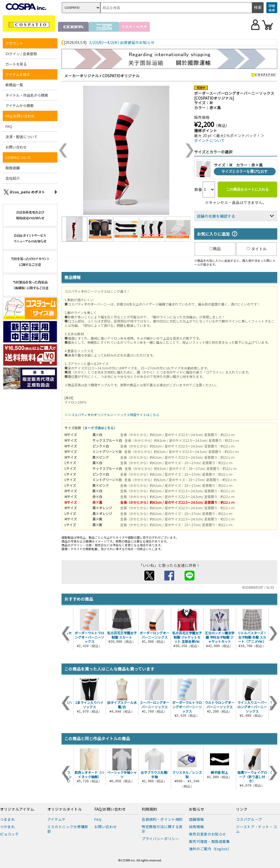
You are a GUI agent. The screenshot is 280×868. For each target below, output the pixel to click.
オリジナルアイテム (17, 809)
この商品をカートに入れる (247, 189)
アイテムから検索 (20, 106)
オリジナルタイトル (65, 809)
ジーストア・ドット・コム (256, 829)
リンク (242, 809)
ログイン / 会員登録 (21, 54)
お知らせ (197, 809)
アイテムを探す (18, 74)
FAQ (9, 126)
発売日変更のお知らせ (208, 834)
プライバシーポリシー (160, 839)
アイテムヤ (56, 819)
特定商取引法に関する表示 (162, 829)
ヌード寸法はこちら (99, 428)
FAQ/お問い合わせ (20, 116)
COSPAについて (18, 157)
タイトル (256, 249)
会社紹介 (13, 178)
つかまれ (8, 827)
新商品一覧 (14, 85)
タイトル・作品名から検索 (27, 95)
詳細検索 (272, 8)
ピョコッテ (9, 834)
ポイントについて (209, 140)
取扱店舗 (13, 168)
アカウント (14, 43)
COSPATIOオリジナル (121, 76)
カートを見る (16, 64)
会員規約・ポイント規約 (162, 819)
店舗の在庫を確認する (216, 216)
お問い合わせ (16, 147)
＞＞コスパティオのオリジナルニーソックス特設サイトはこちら (112, 415)
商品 (215, 249)
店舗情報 (196, 819)
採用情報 (196, 827)
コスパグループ (249, 819)
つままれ (8, 819)
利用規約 (149, 809)
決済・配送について (21, 137)
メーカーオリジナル (81, 76)
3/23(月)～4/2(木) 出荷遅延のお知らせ (122, 43)
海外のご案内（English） (210, 849)
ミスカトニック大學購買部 (68, 829)
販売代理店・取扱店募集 (209, 841)
